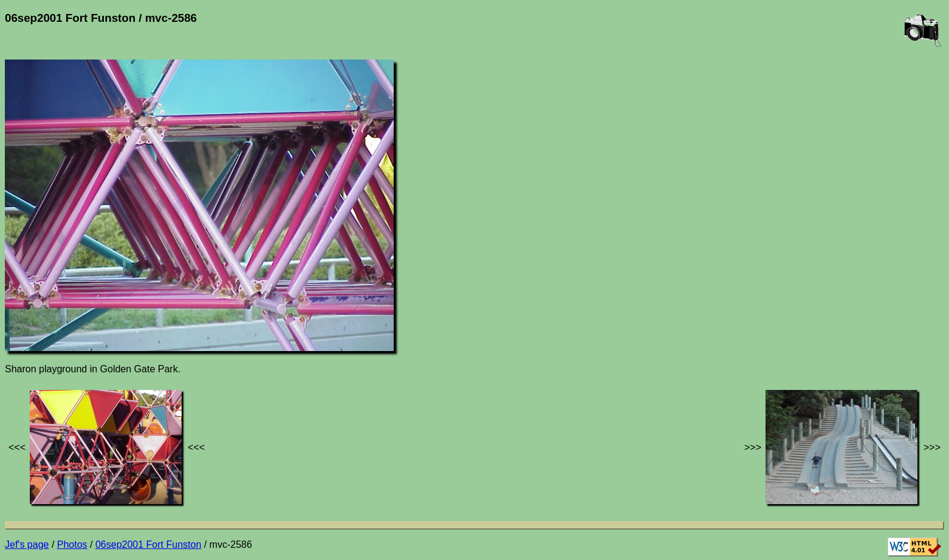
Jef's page (27, 545)
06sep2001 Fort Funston (148, 545)
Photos (72, 545)
